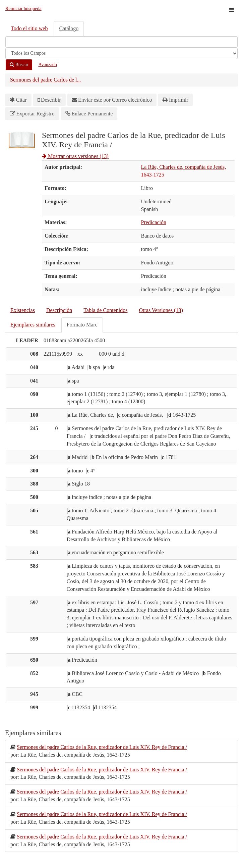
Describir (51, 100)
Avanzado (48, 65)
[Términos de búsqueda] (122, 42)
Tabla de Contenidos (105, 310)
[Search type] (122, 53)
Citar (21, 100)
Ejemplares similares (33, 325)
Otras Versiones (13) (161, 310)
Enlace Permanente (92, 114)
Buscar (19, 65)
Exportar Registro (36, 114)
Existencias (23, 310)
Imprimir (179, 100)
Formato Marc (82, 325)
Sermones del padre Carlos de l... (46, 80)
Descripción (59, 310)
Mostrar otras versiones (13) (75, 156)
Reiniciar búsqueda (23, 9)
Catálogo (69, 28)
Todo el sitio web (29, 28)
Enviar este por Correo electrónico (115, 100)
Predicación (154, 222)
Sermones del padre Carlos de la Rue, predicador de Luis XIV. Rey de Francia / (102, 747)
